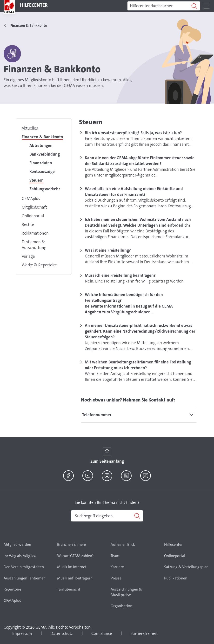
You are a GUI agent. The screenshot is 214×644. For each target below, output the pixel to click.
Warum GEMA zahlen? (75, 556)
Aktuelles (30, 128)
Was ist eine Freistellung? (108, 250)
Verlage (28, 256)
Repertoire (12, 589)
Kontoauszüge (42, 171)
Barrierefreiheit (144, 633)
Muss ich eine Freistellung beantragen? (120, 275)
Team (115, 556)
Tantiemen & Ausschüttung (34, 245)
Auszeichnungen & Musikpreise (126, 592)
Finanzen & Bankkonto (42, 137)
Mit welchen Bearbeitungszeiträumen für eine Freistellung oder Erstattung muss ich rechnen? (138, 365)
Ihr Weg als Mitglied (20, 556)
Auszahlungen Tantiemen (25, 578)
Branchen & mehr (72, 544)
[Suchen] (164, 6)
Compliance (102, 633)
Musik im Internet (72, 567)
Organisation (121, 606)
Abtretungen (41, 145)
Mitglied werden (17, 544)
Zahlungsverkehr (45, 189)
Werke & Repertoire (39, 265)
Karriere (117, 567)
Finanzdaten (41, 163)
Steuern (37, 180)
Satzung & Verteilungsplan (186, 567)
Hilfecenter (173, 544)
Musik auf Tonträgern (75, 578)
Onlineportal (33, 216)
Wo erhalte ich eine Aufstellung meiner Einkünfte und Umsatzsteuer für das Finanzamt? (134, 191)
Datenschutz (62, 633)
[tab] (139, 415)
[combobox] (107, 516)
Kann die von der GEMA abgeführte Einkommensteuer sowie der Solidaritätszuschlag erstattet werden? (140, 161)
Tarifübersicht (69, 589)
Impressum (22, 633)
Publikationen (176, 578)
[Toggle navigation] (207, 6)
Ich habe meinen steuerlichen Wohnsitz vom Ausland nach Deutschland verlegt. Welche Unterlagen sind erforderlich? (138, 222)
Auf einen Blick (123, 544)
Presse (116, 578)
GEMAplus (31, 198)
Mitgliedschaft (34, 207)
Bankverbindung (45, 154)
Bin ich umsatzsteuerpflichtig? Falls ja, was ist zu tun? (133, 133)
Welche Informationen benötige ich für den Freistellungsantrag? (124, 297)
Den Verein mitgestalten (24, 567)
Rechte (28, 224)
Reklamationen (35, 233)
